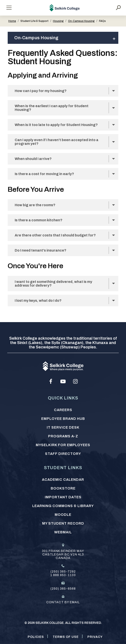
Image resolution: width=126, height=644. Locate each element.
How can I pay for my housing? (41, 91)
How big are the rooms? (35, 205)
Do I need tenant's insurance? (40, 250)
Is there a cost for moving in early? (44, 174)
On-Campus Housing (81, 21)
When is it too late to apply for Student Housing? (56, 125)
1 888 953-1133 (63, 575)
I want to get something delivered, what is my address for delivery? (53, 284)
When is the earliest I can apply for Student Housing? (52, 108)
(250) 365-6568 (63, 589)
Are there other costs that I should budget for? (55, 235)
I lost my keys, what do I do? (38, 301)
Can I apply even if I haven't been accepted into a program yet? (57, 142)
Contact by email (63, 602)
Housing (58, 21)
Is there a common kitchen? (39, 220)
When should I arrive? (33, 159)
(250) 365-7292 (63, 572)
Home (12, 21)
